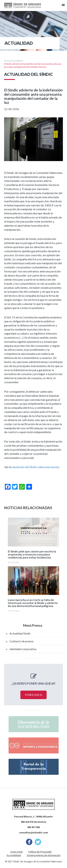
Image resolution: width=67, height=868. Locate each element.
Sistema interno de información (44, 855)
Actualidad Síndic (20, 633)
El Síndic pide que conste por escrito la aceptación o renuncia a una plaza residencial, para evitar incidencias (32, 554)
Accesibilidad (14, 855)
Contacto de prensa (21, 641)
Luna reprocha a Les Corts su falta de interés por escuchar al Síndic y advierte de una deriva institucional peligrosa (33, 603)
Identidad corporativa (23, 649)
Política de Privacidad (40, 852)
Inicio (7, 61)
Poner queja (33, 695)
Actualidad (17, 61)
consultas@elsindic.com (33, 832)
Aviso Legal (16, 852)
